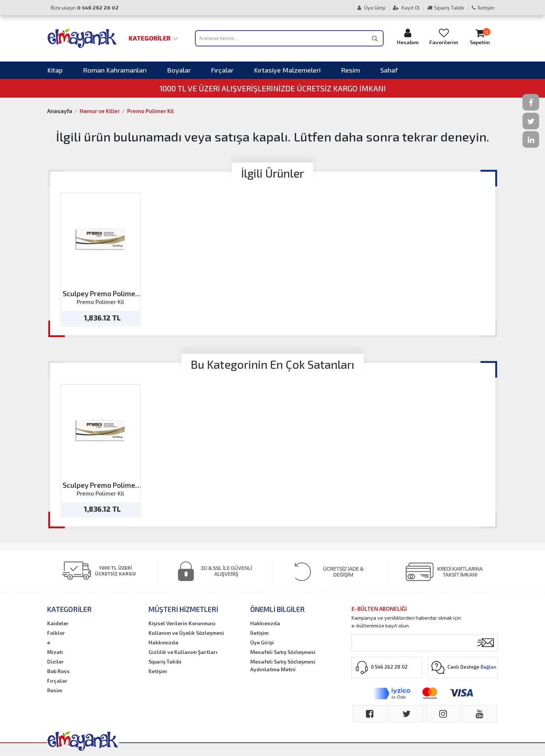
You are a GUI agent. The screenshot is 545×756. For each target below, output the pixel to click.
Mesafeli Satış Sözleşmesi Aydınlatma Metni (283, 665)
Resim (350, 70)
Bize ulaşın (85, 8)
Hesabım (408, 37)
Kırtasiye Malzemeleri (287, 70)
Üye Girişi (371, 8)
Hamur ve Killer (100, 111)
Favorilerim (444, 37)
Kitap (55, 70)
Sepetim (480, 37)
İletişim (483, 8)
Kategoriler (153, 38)
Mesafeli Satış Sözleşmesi (283, 652)
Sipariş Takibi (446, 8)
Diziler (55, 661)
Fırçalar (222, 70)
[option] (101, 259)
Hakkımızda (163, 642)
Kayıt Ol (406, 8)
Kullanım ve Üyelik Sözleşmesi (186, 633)
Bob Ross (58, 671)
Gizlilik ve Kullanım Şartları (183, 652)
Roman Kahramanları (115, 70)
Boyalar (179, 70)
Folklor (56, 633)
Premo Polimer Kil (151, 111)
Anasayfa (60, 111)
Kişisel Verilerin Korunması (182, 623)
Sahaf (389, 70)
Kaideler (58, 623)
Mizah (55, 652)
